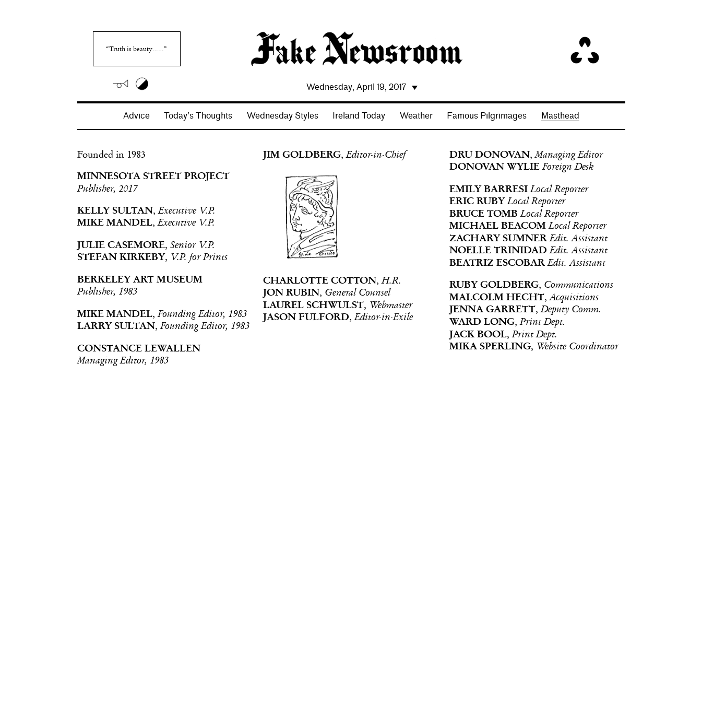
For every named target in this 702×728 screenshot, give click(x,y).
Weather (416, 116)
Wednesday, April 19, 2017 (356, 87)
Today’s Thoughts (198, 116)
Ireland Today (359, 116)
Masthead (560, 116)
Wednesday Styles (283, 116)
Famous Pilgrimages (487, 116)
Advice (136, 116)
